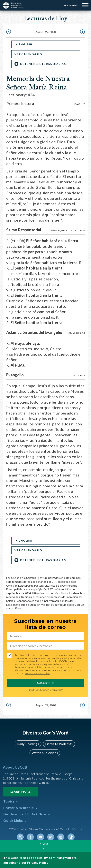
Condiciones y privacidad (49, 690)
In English (23, 44)
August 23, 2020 (82, 32)
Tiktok (71, 837)
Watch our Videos (45, 753)
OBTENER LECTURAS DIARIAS (43, 64)
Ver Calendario (28, 54)
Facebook (30, 837)
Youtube (41, 837)
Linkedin (51, 837)
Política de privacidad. (38, 673)
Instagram (61, 837)
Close (44, 844)
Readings (71, 5)
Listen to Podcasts (59, 744)
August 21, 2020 (9, 32)
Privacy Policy (38, 862)
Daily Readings (28, 744)
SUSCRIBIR (46, 683)
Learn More (21, 792)
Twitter (20, 837)
